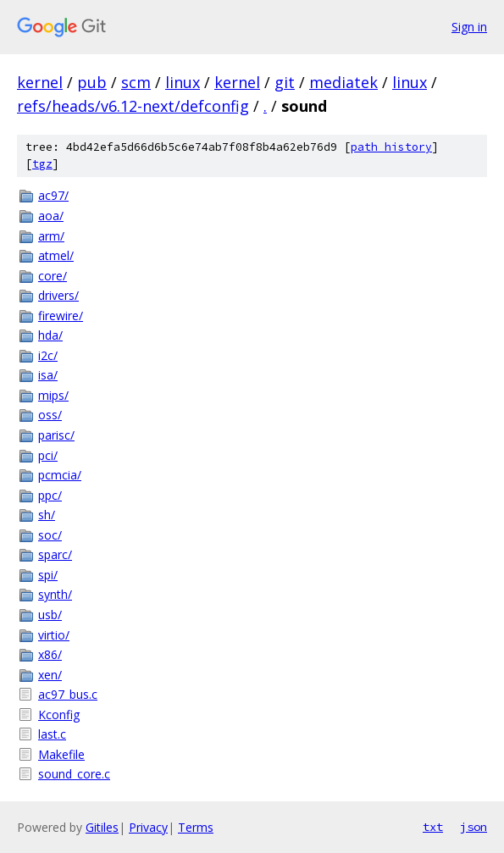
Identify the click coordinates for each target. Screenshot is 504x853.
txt (433, 827)
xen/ (50, 675)
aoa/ (51, 216)
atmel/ (56, 255)
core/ (53, 276)
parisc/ (56, 435)
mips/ (53, 395)
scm (136, 82)
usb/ (50, 615)
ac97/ (53, 195)
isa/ (48, 375)
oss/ (50, 415)
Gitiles (102, 827)
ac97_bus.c (68, 694)
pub (92, 82)
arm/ (51, 236)
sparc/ (55, 554)
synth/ (55, 594)
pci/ (48, 455)
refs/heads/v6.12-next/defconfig (133, 106)
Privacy (148, 827)
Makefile (61, 754)
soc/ (50, 535)
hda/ (50, 335)
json (474, 827)
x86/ (50, 654)
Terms (196, 827)
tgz (42, 164)
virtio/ (54, 635)
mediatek (343, 82)
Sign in (469, 27)
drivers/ (58, 295)
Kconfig (59, 715)
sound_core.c (74, 774)
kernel (40, 82)
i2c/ (48, 355)
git (285, 82)
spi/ (48, 575)
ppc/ (50, 495)
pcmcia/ (60, 475)
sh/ (47, 515)
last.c (52, 734)
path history (391, 147)
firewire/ (61, 316)
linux (183, 82)
